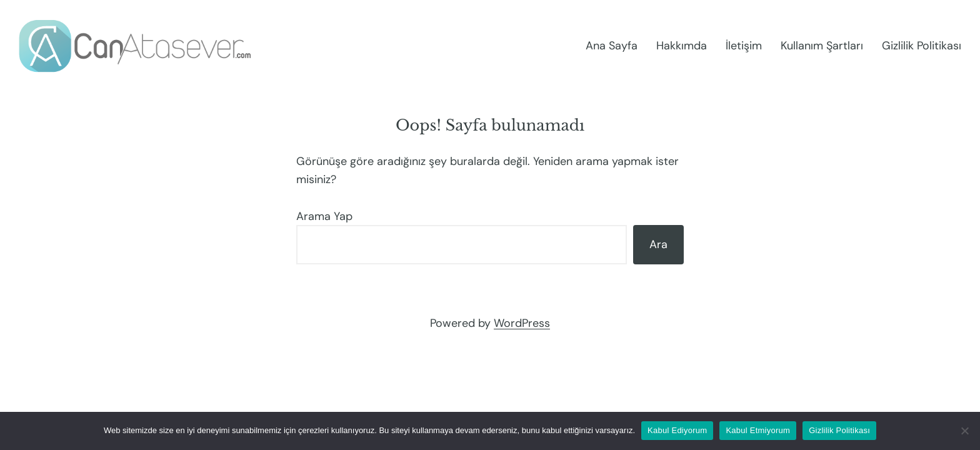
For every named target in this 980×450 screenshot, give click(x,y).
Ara (658, 244)
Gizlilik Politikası (839, 430)
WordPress (522, 323)
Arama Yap (324, 216)
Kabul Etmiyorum (758, 430)
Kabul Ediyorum (677, 430)
